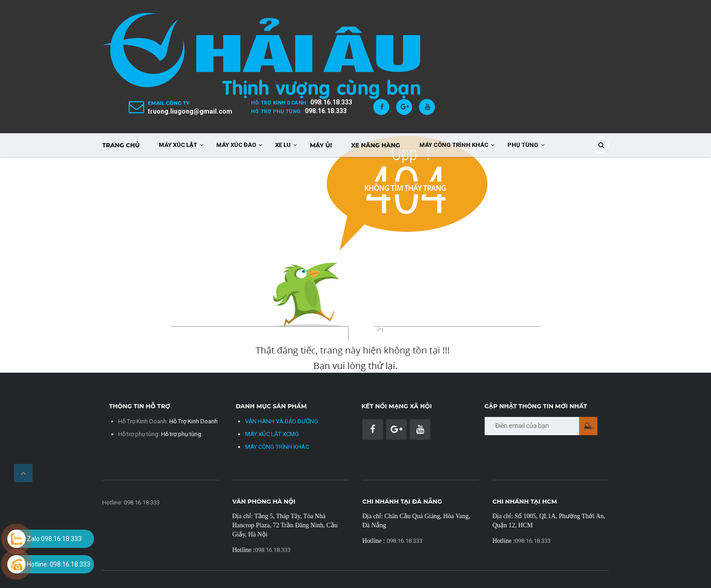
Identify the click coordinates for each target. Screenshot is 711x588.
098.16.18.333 (331, 102)
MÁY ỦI (321, 145)
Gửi (588, 426)
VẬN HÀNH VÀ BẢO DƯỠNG (282, 421)
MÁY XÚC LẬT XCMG (272, 434)
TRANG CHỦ (121, 145)
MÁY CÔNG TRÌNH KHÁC (277, 447)
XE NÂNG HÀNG (376, 145)
